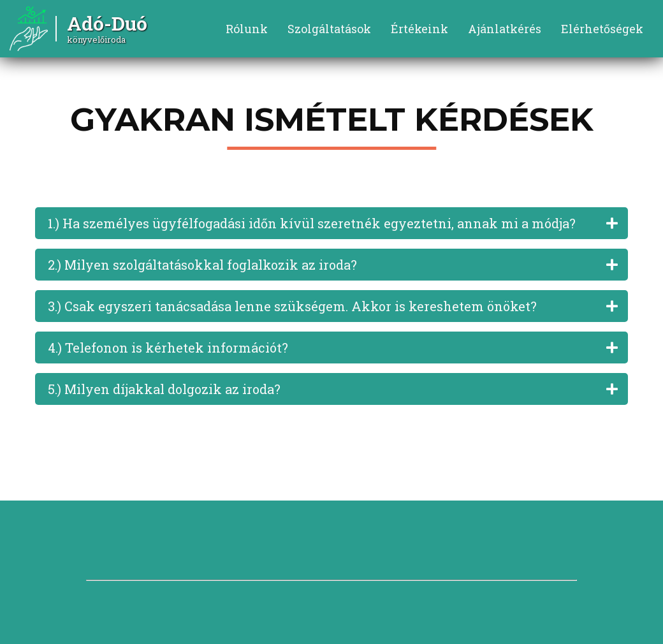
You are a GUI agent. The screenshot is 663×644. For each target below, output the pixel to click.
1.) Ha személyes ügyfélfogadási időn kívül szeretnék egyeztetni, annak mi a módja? (312, 223)
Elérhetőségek (602, 29)
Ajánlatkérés (505, 29)
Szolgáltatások (329, 29)
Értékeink (419, 29)
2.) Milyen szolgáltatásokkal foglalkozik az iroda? (202, 265)
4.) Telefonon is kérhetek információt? (168, 348)
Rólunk (247, 29)
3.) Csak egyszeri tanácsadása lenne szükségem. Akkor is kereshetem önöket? (292, 306)
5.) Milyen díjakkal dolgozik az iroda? (164, 389)
